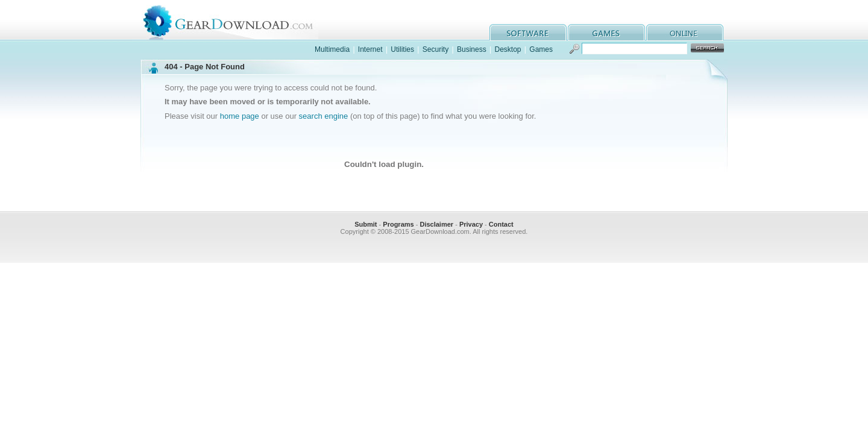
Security (436, 49)
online (685, 32)
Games (541, 49)
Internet (370, 49)
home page (240, 116)
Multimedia (332, 49)
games (606, 32)
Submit (366, 224)
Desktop (508, 49)
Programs (398, 224)
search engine (324, 116)
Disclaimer (436, 224)
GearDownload (237, 20)
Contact (501, 224)
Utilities (402, 49)
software (528, 32)
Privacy (471, 224)
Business (472, 49)
